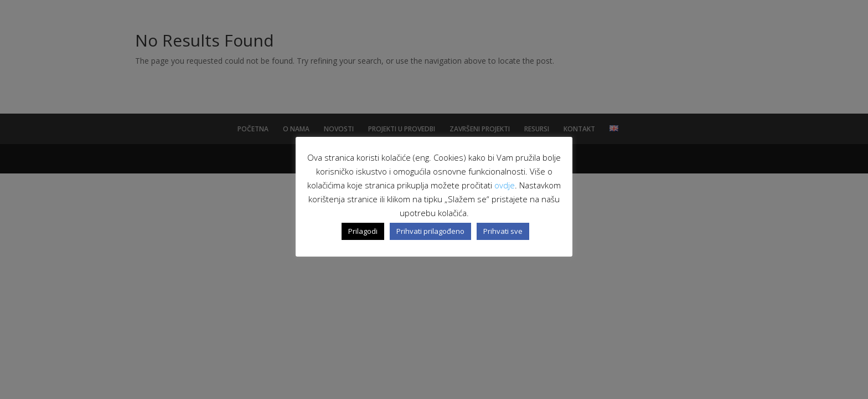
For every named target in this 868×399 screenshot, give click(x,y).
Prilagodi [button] (363, 231)
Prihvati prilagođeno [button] (430, 231)
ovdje (505, 185)
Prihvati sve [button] (503, 231)
